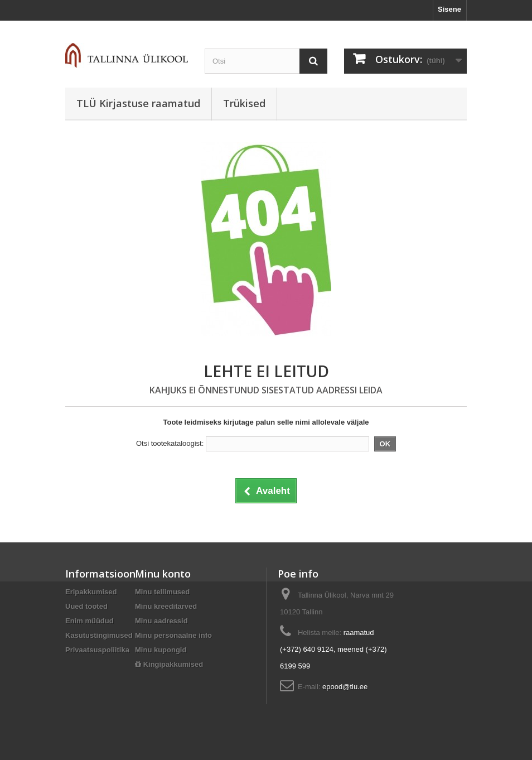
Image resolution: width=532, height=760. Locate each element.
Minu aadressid (161, 621)
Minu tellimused (162, 592)
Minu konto (163, 574)
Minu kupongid (161, 650)
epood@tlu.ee (345, 687)
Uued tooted (86, 606)
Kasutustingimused (99, 635)
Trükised (244, 103)
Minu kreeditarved (166, 606)
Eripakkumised (91, 592)
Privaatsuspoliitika (97, 650)
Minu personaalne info (173, 635)
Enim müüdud (90, 621)
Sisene (449, 9)
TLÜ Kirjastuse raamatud (138, 103)
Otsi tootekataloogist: (170, 443)
